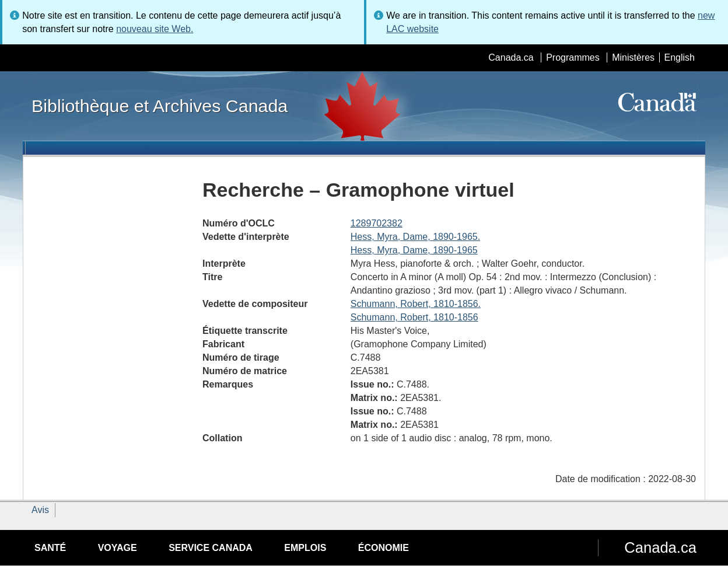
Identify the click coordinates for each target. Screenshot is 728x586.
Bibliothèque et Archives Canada (160, 106)
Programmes (573, 57)
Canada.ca (511, 57)
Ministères (633, 57)
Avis (40, 510)
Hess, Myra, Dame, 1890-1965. (415, 237)
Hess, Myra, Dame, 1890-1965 (414, 250)
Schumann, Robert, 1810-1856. (416, 304)
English (680, 57)
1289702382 (377, 223)
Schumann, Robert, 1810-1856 (414, 317)
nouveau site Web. (155, 29)
